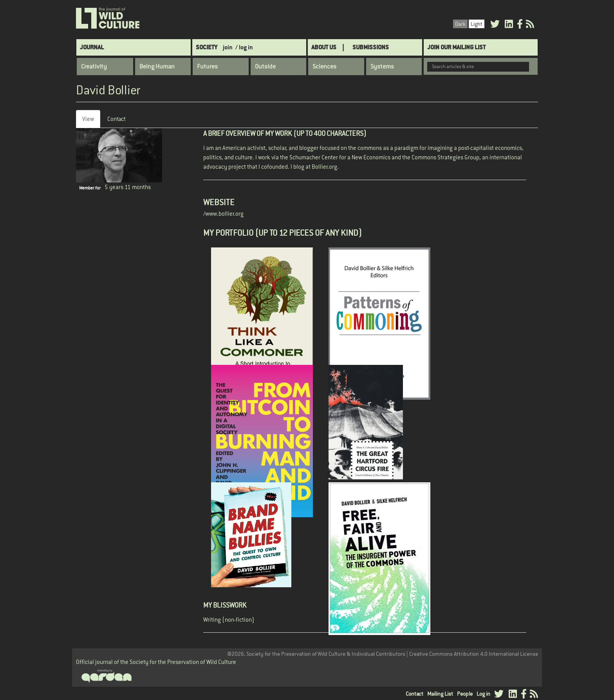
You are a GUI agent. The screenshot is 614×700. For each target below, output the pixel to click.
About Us (324, 47)
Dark (460, 24)
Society (207, 47)
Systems (382, 67)
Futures (207, 67)
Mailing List (440, 694)
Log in (483, 694)
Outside (265, 67)
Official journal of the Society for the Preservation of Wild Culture (156, 662)
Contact (116, 119)
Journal (92, 47)
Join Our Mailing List (456, 47)
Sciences (324, 67)
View (91, 121)
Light (477, 24)
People (465, 694)
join (228, 47)
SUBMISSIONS (371, 47)
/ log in (244, 47)
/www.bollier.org (223, 214)
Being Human (157, 67)
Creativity (94, 67)
